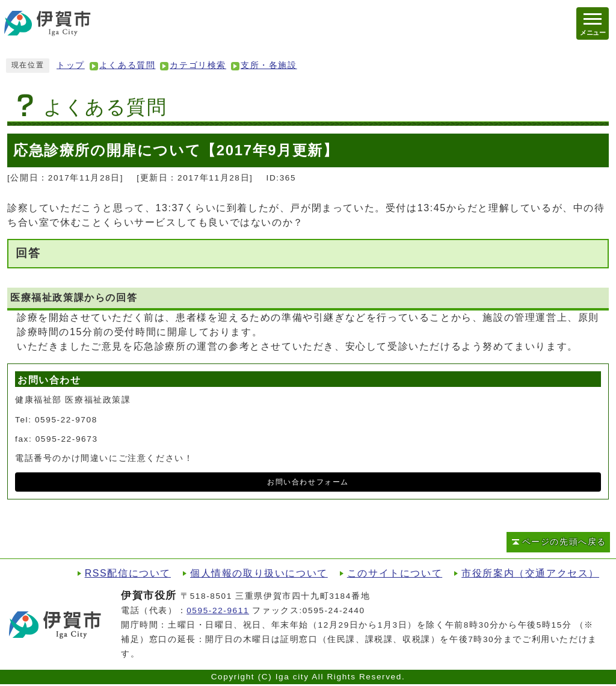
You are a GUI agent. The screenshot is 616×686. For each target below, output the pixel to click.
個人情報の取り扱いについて (259, 573)
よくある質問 (128, 65)
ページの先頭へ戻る (564, 542)
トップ (71, 65)
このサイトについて (395, 573)
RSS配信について (128, 573)
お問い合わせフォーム (308, 482)
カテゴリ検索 (198, 65)
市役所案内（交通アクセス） (530, 573)
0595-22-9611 (218, 610)
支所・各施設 (269, 65)
